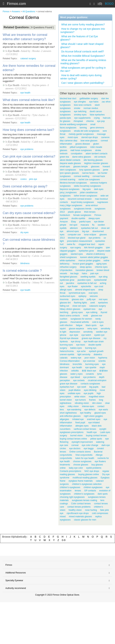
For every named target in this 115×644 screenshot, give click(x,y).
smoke (77, 108)
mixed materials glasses (80, 517)
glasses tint (65, 303)
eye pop (101, 121)
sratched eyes (94, 419)
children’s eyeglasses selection (87, 484)
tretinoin (64, 154)
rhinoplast (78, 121)
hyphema (103, 358)
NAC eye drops (92, 471)
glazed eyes (100, 413)
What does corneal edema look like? (29, 100)
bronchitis (77, 364)
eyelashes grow (86, 251)
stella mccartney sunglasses (87, 186)
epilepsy (82, 296)
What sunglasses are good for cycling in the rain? (83, 69)
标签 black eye (89, 371)
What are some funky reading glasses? (83, 24)
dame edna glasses (82, 157)
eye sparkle (91, 367)
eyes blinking (90, 390)
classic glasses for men (85, 520)
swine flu (71, 244)
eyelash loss (89, 309)
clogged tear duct (87, 244)
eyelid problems (94, 468)
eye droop (76, 342)
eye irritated (94, 423)
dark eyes (99, 189)
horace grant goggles (83, 264)
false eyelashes (97, 115)
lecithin (63, 147)
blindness (25, 263)
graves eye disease (91, 338)
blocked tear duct (68, 98)
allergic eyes (66, 290)
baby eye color (76, 468)
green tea (64, 157)
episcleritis (86, 286)
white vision (80, 397)
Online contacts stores (80, 452)
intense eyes (88, 406)
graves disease (83, 144)
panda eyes (65, 118)
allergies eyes (82, 426)
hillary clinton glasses (70, 309)
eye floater (73, 286)
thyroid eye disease (69, 338)
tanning (83, 128)
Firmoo (6, 12)
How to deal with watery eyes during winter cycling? (81, 77)
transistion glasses (85, 270)
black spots (91, 325)
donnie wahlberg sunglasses (73, 124)
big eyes (87, 189)
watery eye (76, 358)
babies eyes (76, 348)
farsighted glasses (69, 277)
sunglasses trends (83, 209)
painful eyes (85, 222)
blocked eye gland (77, 238)
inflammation (66, 426)
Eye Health (14, 51)
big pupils (94, 387)
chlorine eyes (101, 267)
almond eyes (73, 231)
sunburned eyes (67, 296)
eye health (25, 93)
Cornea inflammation (70, 361)
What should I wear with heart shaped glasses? (82, 46)
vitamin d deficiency (96, 254)
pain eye (94, 273)
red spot (73, 225)
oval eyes (93, 293)
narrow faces (88, 173)
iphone (63, 335)
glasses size (78, 299)
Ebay (73, 222)
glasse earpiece (76, 329)
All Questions (29, 12)
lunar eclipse (90, 235)
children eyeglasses (93, 487)
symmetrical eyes (77, 293)
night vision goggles (93, 416)
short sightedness (68, 413)
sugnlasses (103, 202)
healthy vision (75, 510)
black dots (97, 426)
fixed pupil (80, 423)
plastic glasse (74, 212)
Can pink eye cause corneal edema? (29, 156)
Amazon (64, 222)
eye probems (89, 377)
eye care (64, 445)
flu (93, 225)
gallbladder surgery (89, 98)
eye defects (90, 410)
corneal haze (99, 176)
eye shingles (80, 102)
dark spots (103, 494)
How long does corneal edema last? (28, 130)
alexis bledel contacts (70, 160)
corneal (75, 445)
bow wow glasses (89, 141)
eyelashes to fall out (87, 283)
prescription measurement (80, 241)
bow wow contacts (83, 105)
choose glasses (81, 465)
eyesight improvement (82, 442)
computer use (74, 235)
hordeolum (65, 215)
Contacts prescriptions (71, 471)
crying (97, 118)
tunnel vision (66, 400)
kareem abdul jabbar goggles (94, 257)
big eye (86, 231)
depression (75, 332)
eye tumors (80, 400)
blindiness (65, 364)
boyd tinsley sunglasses (83, 202)
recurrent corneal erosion (80, 199)
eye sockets (79, 380)
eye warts (103, 410)
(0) (100, 4)
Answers (16, 12)
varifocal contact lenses (85, 429)
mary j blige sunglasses (71, 205)
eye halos (94, 102)
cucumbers (65, 429)
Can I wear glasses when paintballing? (83, 83)
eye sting (103, 277)
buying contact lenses (96, 436)
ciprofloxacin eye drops (78, 513)
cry (105, 338)
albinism (74, 228)
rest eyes (103, 299)
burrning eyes (66, 345)
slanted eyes (77, 254)
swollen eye (102, 332)
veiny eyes (92, 329)
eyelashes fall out (89, 228)
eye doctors (75, 448)
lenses (78, 491)
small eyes (65, 167)
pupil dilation (75, 390)
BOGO (109, 4)
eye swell (81, 387)
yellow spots (96, 439)
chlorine (90, 121)
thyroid (104, 312)
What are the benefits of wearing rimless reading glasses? (83, 62)
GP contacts (90, 491)
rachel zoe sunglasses (89, 179)
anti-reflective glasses (70, 416)
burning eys (91, 348)
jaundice (70, 283)
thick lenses (90, 212)
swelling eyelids (88, 277)
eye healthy (85, 413)
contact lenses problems (79, 507)
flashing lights (80, 303)
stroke (98, 150)
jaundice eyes (84, 280)
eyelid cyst (99, 335)
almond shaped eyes (85, 290)
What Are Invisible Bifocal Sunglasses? (83, 56)
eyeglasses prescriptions (72, 432)
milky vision (73, 406)
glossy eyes (77, 312)
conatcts (90, 374)
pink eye (33, 179)
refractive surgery (68, 267)
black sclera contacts (70, 316)
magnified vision (96, 397)
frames (92, 400)
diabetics (98, 354)
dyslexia (64, 342)
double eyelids (78, 218)
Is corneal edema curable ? (22, 271)
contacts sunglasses (90, 384)
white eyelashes (67, 261)
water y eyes (76, 374)
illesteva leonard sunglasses (73, 183)
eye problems (27, 149)
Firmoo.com (17, 4)
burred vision (76, 436)
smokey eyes (80, 115)
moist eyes (73, 137)
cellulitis (75, 371)
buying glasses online (88, 474)
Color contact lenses (81, 504)
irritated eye (78, 419)
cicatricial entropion (97, 380)
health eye (92, 432)
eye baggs (89, 448)
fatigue (79, 325)
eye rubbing (92, 312)
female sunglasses (82, 215)
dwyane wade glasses (70, 163)
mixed (63, 517)
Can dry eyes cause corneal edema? (29, 213)
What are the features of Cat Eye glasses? (79, 38)
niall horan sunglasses (81, 150)
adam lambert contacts (96, 154)
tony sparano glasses (89, 170)
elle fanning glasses (93, 160)
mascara (85, 225)
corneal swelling (81, 176)
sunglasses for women (81, 319)
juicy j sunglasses (68, 192)
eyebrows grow (67, 280)
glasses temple (80, 167)
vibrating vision (82, 403)
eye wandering (74, 410)
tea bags (74, 273)
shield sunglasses (68, 257)
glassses (95, 167)
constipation (77, 154)
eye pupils (89, 393)
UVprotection (66, 270)
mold (86, 316)
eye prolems (94, 238)
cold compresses (100, 513)
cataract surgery (28, 59)
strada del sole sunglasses (87, 131)
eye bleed (75, 377)
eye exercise (89, 361)
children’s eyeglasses (70, 487)
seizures (94, 296)
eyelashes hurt (67, 387)
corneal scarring (67, 179)
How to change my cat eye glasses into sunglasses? (83, 30)
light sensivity (84, 354)
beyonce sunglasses (70, 189)
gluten (96, 144)
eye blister (99, 222)
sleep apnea (86, 267)
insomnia (64, 299)
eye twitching (80, 111)
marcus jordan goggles (89, 261)
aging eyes (102, 264)
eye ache (81, 351)
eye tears (81, 345)
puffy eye (91, 299)
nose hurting (91, 510)
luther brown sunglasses (85, 196)
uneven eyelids (67, 354)
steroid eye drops (89, 137)
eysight (103, 429)
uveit (92, 303)
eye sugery (76, 248)
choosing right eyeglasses (72, 497)
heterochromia (67, 351)
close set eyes (79, 306)
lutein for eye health (85, 458)
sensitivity (88, 332)
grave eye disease (69, 384)
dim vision (97, 403)
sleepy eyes (94, 218)
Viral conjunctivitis (84, 455)
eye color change (90, 445)
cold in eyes (98, 322)
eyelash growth (96, 351)
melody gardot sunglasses (81, 134)
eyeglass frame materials (81, 481)
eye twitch (86, 335)
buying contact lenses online (73, 439)
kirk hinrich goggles (93, 248)
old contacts (100, 157)
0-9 (64, 540)
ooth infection (66, 325)
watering (100, 442)
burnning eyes (92, 364)
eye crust (99, 286)
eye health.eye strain (94, 342)
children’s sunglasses (84, 494)
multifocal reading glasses (85, 478)
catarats (64, 358)
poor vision (90, 358)
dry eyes (25, 232)
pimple (63, 225)
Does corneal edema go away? (25, 186)
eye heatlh (77, 367)
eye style (74, 335)
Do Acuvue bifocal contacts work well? (83, 51)
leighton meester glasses (96, 163)
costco (24, 179)
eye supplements (82, 118)
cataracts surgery (98, 306)
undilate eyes (74, 393)
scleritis (102, 361)
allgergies (64, 419)
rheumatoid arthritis (80, 322)
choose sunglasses (82, 461)
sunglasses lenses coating (84, 500)
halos (85, 273)
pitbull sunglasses (78, 147)
